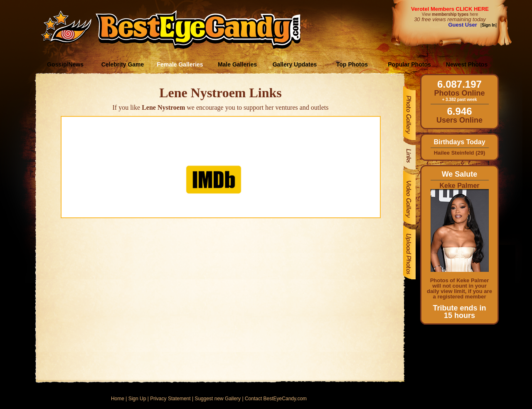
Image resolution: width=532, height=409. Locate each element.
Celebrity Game (123, 64)
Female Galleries (180, 64)
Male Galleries (237, 64)
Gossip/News (65, 64)
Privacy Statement (170, 399)
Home (118, 399)
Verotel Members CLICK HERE (450, 9)
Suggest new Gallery (218, 399)
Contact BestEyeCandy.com (276, 399)
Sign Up (137, 399)
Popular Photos (409, 64)
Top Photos (352, 64)
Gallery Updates (295, 64)
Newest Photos (467, 64)
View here (450, 14)
